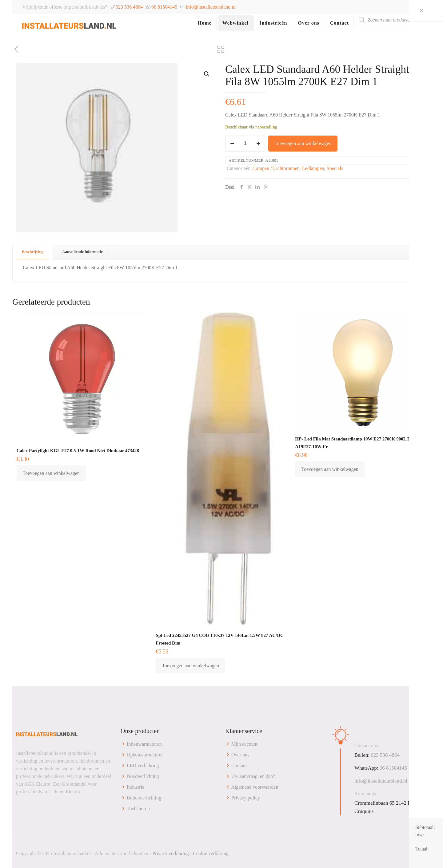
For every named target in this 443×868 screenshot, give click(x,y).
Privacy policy (246, 798)
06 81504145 (164, 7)
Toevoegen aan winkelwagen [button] (51, 473)
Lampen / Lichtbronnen (276, 168)
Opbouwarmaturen (145, 755)
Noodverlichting (143, 776)
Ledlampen (313, 168)
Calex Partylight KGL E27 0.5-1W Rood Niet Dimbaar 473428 (78, 451)
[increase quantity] (258, 144)
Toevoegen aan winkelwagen (303, 143)
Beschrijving (33, 252)
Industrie (136, 787)
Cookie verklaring (211, 853)
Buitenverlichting (144, 798)
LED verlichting (143, 765)
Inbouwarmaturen (144, 744)
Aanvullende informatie (82, 252)
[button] (207, 74)
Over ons (240, 755)
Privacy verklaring (171, 853)
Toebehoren (138, 809)
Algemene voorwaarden (255, 787)
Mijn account (244, 744)
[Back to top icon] (421, 853)
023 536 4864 (129, 7)
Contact (239, 765)
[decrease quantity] (232, 144)
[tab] (33, 252)
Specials (335, 168)
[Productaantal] (245, 144)
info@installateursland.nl (211, 7)
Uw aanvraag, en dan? (253, 776)
